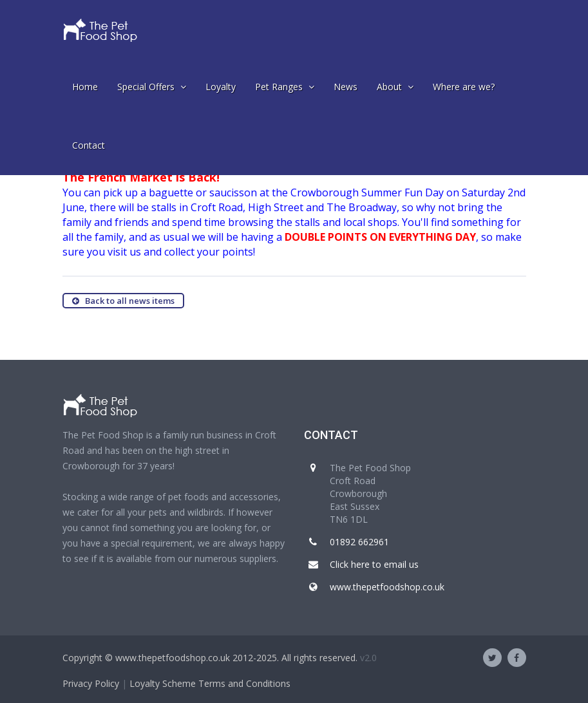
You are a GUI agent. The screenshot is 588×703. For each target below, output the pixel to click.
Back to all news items (123, 301)
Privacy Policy (91, 683)
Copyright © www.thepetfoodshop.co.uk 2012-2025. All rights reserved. (210, 658)
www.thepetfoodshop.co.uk (387, 587)
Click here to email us (374, 564)
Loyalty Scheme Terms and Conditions (210, 683)
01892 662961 (359, 542)
